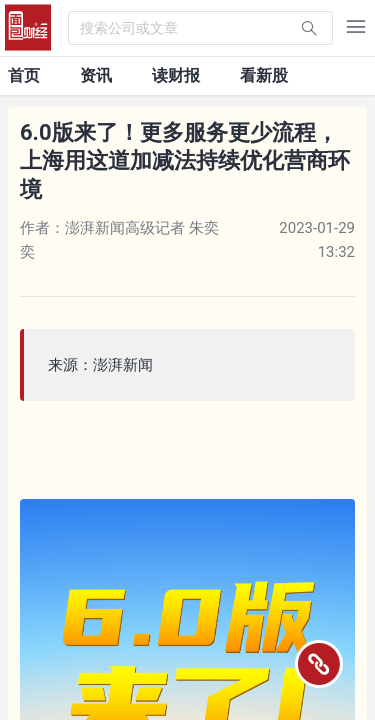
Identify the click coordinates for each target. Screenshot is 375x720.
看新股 (264, 75)
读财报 (176, 75)
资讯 (96, 75)
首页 (24, 75)
